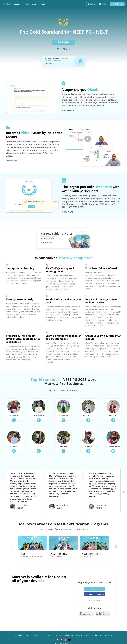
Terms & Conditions (83, 635)
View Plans (64, 49)
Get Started (64, 42)
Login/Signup (117, 4)
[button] (18, 4)
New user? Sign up (95, 600)
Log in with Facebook (95, 594)
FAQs (50, 635)
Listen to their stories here (64, 391)
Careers (35, 4)
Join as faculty (18, 635)
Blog (44, 635)
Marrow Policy (109, 635)
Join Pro (28, 635)
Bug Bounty (69, 635)
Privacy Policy (97, 635)
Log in (95, 589)
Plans (27, 4)
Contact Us (59, 635)
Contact (43, 4)
